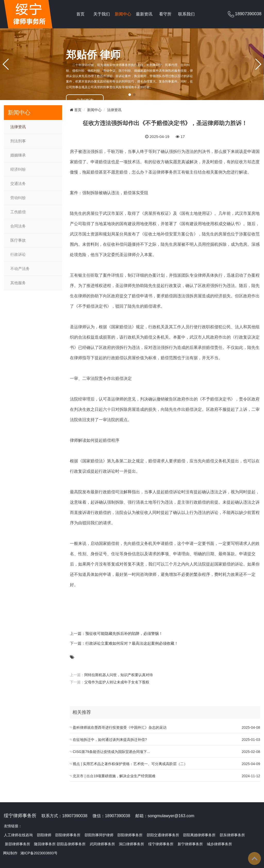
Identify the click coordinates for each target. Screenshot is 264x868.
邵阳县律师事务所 (71, 844)
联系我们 (186, 14)
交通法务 (18, 184)
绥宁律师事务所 (161, 844)
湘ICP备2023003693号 (39, 853)
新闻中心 (123, 14)
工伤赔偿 (18, 212)
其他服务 (18, 283)
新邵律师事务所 (18, 844)
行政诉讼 (18, 255)
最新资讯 (144, 14)
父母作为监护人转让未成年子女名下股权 (117, 682)
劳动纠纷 (18, 198)
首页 (80, 14)
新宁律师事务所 (190, 844)
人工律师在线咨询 (18, 835)
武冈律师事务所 (102, 844)
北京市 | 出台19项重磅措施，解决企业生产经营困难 (114, 776)
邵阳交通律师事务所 (163, 835)
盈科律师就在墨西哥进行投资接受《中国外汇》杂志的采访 (120, 727)
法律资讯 (18, 127)
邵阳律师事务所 (68, 835)
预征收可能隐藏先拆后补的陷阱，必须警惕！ (124, 633)
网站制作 (10, 853)
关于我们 (102, 14)
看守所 (165, 14)
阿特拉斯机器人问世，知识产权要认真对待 (119, 675)
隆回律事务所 (45, 844)
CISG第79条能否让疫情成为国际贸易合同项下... (111, 752)
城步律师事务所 (219, 844)
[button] (130, 95)
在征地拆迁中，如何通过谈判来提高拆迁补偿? (110, 740)
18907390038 (248, 14)
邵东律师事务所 (232, 835)
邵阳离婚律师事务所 (199, 835)
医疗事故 (18, 240)
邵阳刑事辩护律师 (99, 835)
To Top (254, 858)
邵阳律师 (44, 835)
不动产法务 (20, 269)
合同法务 (18, 226)
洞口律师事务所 (131, 844)
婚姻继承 (18, 155)
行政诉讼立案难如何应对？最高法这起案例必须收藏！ (132, 643)
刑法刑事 (18, 141)
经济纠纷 (18, 169)
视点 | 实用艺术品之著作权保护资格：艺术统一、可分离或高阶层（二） (130, 764)
